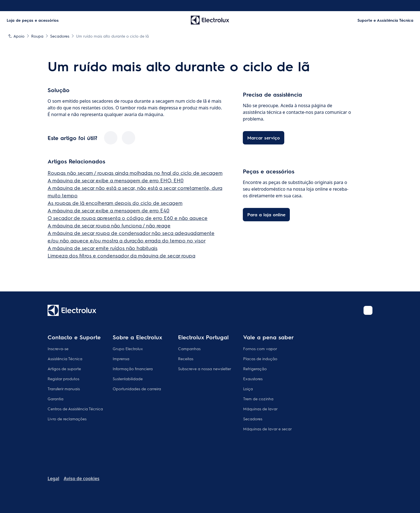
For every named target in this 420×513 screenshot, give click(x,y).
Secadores (253, 419)
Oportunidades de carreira (137, 389)
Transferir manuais (64, 389)
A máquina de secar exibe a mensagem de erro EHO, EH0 (116, 180)
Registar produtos (63, 379)
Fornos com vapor (260, 348)
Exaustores (253, 379)
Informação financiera (133, 369)
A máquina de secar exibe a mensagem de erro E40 (108, 210)
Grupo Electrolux (128, 348)
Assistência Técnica (65, 359)
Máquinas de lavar (260, 409)
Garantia (55, 399)
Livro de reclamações (67, 419)
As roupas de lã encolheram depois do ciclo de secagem (115, 203)
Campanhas (189, 348)
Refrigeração (255, 369)
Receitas (186, 359)
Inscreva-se (58, 348)
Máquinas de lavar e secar (267, 429)
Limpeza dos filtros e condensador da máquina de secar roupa (121, 255)
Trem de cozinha (258, 399)
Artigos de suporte (64, 369)
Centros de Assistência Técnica (75, 409)
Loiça (248, 389)
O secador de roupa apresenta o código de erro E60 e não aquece (128, 218)
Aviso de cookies (81, 478)
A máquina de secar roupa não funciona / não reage (109, 225)
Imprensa (121, 359)
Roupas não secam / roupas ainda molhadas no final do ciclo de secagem (135, 173)
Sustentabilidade (128, 379)
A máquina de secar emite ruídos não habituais (102, 248)
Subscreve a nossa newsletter (205, 369)
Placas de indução (260, 359)
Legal (53, 478)
